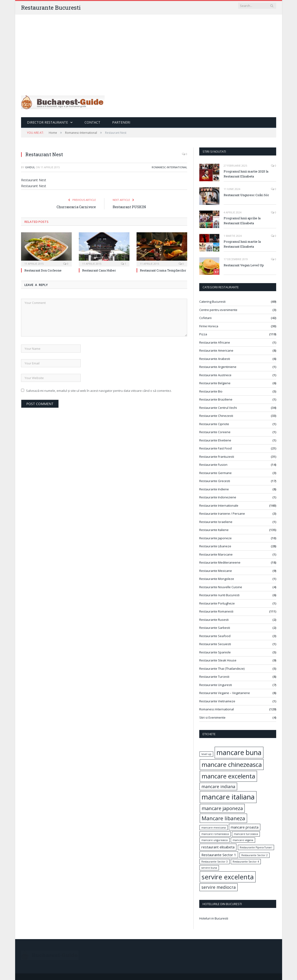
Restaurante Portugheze (217, 603)
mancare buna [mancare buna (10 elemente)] (239, 752)
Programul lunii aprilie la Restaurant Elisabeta (242, 221)
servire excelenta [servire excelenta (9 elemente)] (228, 877)
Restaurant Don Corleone (43, 270)
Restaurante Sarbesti (215, 628)
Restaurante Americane (216, 350)
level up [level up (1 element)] (206, 754)
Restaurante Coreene (215, 432)
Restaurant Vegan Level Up (244, 265)
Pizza (203, 334)
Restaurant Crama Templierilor (163, 270)
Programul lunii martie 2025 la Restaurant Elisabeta (246, 174)
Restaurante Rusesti (214, 620)
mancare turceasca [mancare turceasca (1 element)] (246, 834)
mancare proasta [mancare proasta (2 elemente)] (245, 827)
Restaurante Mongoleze (217, 579)
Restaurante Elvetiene (215, 440)
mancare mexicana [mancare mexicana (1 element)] (214, 828)
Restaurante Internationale (219, 505)
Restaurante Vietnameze (217, 701)
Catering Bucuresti (212, 302)
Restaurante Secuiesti (215, 644)
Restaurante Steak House (218, 660)
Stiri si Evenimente (212, 717)
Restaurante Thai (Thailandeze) (222, 669)
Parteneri (121, 122)
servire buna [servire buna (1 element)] (209, 868)
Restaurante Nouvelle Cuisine (221, 587)
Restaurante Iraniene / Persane (222, 514)
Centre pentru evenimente (218, 310)
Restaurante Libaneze (215, 546)
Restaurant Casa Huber (99, 270)
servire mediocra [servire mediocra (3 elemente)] (219, 887)
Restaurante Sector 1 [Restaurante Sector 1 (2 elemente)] (219, 855)
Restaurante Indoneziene (218, 497)
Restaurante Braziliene (216, 399)
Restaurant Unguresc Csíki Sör (246, 195)
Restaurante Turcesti (214, 677)
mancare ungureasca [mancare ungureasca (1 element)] (215, 840)
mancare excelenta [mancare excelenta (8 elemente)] (228, 776)
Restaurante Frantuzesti (217, 457)
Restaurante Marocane (216, 554)
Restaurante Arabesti (215, 359)
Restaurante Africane (215, 342)
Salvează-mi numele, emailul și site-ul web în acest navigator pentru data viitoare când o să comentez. (99, 391)
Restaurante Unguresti (216, 685)
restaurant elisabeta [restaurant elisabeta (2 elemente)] (218, 847)
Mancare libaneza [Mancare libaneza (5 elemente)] (223, 818)
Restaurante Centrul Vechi (218, 408)
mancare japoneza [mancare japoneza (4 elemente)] (222, 808)
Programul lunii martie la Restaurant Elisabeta (242, 244)
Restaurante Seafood (215, 636)
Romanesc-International (169, 167)
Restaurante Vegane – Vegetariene (225, 693)
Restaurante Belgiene (215, 383)
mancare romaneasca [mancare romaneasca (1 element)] (215, 834)
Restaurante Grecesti (215, 481)
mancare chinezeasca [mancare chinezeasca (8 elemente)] (232, 764)
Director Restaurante (47, 122)
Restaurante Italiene (214, 530)
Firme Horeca (209, 326)
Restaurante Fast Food (215, 448)
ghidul (30, 167)
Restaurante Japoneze (215, 538)
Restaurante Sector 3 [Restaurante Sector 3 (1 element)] (215, 862)
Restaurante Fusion (213, 465)
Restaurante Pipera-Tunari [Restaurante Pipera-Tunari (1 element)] (256, 847)
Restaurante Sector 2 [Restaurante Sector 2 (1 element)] (255, 855)
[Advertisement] (149, 50)
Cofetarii (205, 318)
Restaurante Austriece (215, 375)
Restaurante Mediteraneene (220, 562)
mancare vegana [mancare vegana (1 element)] (243, 840)
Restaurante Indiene (214, 489)
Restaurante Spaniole (215, 652)
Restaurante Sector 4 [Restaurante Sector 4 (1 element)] (246, 862)
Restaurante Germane (215, 473)
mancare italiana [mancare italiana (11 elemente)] (228, 797)
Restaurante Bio (211, 391)
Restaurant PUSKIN (129, 207)
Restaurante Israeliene (216, 522)
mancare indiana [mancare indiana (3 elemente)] (218, 786)
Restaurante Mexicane (216, 571)
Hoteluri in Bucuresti (214, 918)
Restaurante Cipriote (214, 424)
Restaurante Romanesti (216, 611)
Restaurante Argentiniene (218, 367)
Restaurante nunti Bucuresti (219, 595)
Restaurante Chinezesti (216, 416)
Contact (92, 122)
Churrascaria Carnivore (76, 207)
